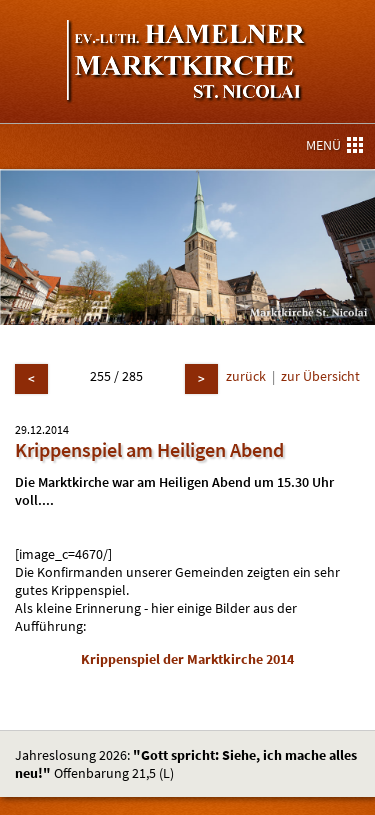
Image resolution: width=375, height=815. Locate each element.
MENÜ (334, 145)
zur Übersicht (320, 376)
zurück (246, 376)
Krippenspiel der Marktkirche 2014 (187, 659)
